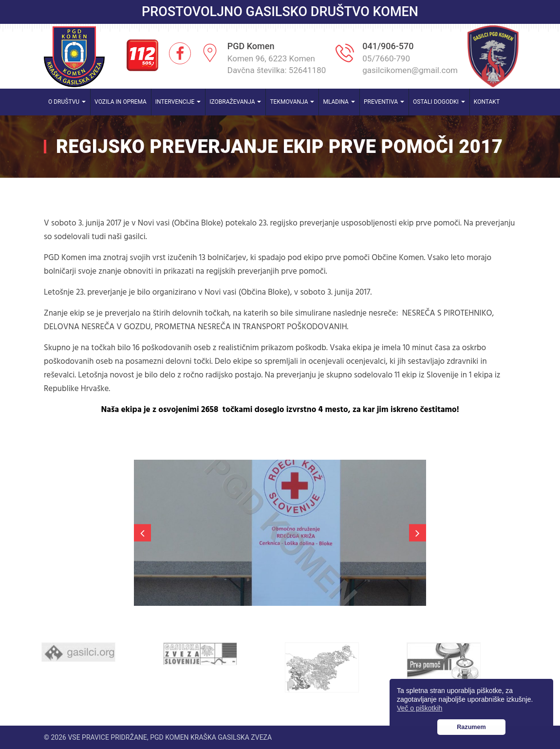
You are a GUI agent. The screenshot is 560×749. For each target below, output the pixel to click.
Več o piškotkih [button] (420, 708)
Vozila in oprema (121, 102)
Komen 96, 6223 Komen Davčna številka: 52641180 (277, 64)
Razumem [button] (471, 727)
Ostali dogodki (439, 102)
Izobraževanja (235, 102)
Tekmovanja (292, 102)
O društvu (67, 102)
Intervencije (178, 102)
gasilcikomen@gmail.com (410, 70)
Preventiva (384, 102)
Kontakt (487, 102)
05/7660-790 (386, 58)
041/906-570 (388, 46)
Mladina (339, 102)
